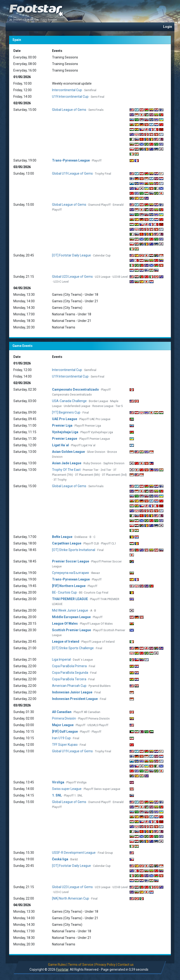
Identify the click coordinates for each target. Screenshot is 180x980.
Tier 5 (119, 406)
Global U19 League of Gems (72, 173)
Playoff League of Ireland (98, 642)
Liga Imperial (61, 659)
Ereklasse (81, 537)
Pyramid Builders (100, 686)
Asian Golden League (68, 452)
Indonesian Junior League (72, 692)
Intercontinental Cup (67, 90)
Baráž (74, 859)
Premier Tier (91, 470)
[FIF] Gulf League (65, 731)
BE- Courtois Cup (64, 592)
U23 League (103, 277)
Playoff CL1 (109, 544)
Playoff (97, 161)
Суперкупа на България (70, 573)
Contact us (126, 965)
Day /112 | (41, 20)
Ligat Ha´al (60, 445)
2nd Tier (106, 470)
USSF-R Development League (74, 853)
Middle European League (71, 617)
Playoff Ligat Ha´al (83, 445)
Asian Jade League (67, 463)
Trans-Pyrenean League (71, 160)
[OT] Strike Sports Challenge (73, 648)
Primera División (64, 718)
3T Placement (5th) (87, 475)
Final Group (105, 853)
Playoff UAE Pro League (95, 419)
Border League (98, 401)
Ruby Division (92, 463)
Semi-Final (97, 97)
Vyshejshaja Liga (65, 432)
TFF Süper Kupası (65, 745)
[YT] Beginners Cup (66, 412)
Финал (95, 573)
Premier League (65, 439)
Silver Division (96, 452)
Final (86, 413)
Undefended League (77, 406)
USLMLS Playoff (98, 725)
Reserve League (103, 406)
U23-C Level (61, 282)
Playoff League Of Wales (96, 624)
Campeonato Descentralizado (75, 389)
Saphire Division (114, 463)
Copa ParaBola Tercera (69, 679)
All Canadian (62, 712)
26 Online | (16, 20)
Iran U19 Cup (61, 738)
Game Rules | (58, 965)
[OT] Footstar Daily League (71, 255)
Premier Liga (62, 425)
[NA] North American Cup (71, 898)
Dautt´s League (83, 660)
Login (168, 27)
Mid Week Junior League (70, 610)
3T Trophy (60, 480)
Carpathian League (67, 543)
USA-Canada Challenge (69, 401)
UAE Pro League (65, 419)
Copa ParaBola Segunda (70, 673)
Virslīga (58, 782)
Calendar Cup (102, 256)
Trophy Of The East (66, 470)
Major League (63, 725)
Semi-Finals (96, 110)
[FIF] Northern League (69, 586)
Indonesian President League (75, 699)
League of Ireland (66, 641)
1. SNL (57, 795)
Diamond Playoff (99, 205)
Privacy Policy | (106, 965)
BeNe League (62, 537)
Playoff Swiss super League (102, 789)
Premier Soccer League (71, 561)
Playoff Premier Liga (88, 426)
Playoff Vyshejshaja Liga (97, 432)
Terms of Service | (81, 965)
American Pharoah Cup (69, 686)
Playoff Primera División (94, 719)
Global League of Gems (69, 110)
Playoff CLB (91, 544)
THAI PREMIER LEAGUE (70, 599)
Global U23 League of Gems (72, 277)
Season (53, 20)
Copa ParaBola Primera (69, 666)
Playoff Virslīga (76, 782)
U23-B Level (120, 277)
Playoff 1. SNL (73, 796)
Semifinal (90, 90)
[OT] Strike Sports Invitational (74, 550)
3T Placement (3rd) (114, 475)
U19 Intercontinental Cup (70, 97)
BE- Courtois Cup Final (94, 593)
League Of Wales (65, 623)
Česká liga (60, 859)
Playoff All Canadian (87, 712)
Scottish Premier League (71, 630)
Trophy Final (103, 174)
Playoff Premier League (95, 439)
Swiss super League (67, 789)
